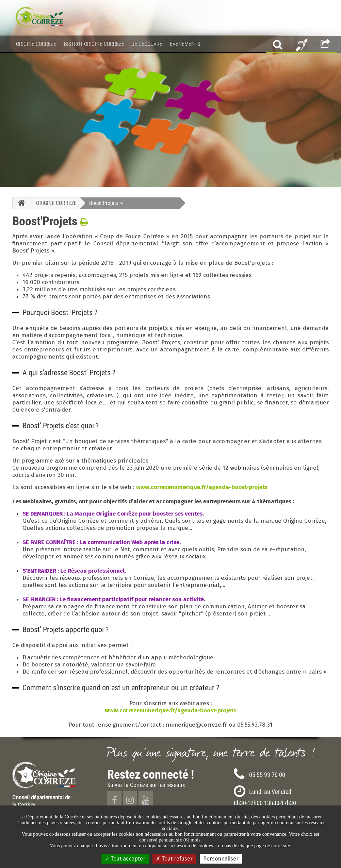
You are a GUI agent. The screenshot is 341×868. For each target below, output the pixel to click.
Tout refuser (174, 859)
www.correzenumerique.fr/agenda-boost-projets (202, 487)
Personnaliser (221, 859)
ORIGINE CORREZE (56, 203)
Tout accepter (125, 859)
